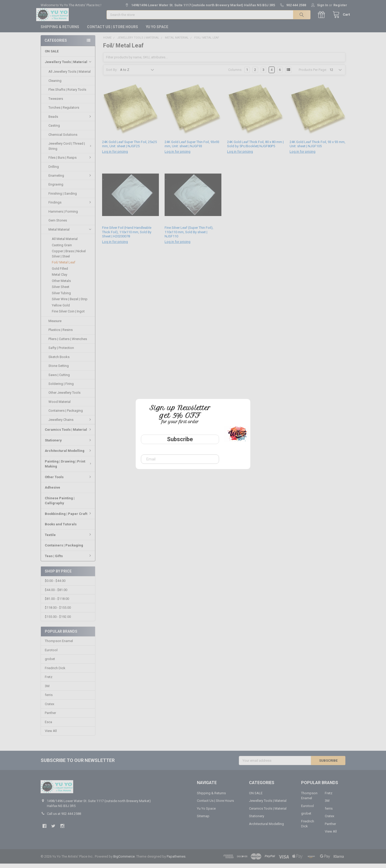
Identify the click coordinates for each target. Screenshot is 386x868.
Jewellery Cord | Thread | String (70, 150)
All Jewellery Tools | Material (70, 76)
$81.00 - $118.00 (57, 603)
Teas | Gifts (69, 560)
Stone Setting (59, 370)
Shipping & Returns (60, 31)
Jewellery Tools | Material (68, 66)
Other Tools (69, 481)
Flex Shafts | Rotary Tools (67, 94)
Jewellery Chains (70, 424)
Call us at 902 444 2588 (64, 818)
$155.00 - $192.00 (58, 621)
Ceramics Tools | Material (69, 434)
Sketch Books (59, 361)
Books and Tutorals (61, 528)
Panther (50, 717)
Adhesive (52, 492)
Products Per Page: (313, 74)
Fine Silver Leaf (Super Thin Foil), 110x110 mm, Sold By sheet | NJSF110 (189, 236)
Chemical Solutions (63, 139)
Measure (55, 325)
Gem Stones (58, 224)
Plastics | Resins (61, 334)
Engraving (56, 189)
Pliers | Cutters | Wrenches (68, 343)
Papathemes (176, 861)
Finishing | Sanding (63, 198)
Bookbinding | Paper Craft (69, 518)
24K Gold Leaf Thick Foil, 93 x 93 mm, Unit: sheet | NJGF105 (317, 148)
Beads (70, 121)
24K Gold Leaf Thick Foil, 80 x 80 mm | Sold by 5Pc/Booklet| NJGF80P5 (255, 148)
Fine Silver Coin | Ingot (68, 315)
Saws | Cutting (59, 379)
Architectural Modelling (69, 455)
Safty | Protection (61, 352)
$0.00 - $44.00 (55, 585)
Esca (48, 726)
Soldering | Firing (61, 388)
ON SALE (52, 55)
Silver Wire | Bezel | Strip (70, 303)
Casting (54, 130)
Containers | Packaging (66, 415)
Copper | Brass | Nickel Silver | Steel (69, 258)
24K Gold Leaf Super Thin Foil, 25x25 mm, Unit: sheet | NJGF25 (129, 148)
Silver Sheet (61, 291)
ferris (49, 699)
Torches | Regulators (64, 112)
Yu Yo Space (157, 31)
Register (340, 5)
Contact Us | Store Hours (113, 31)
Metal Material (70, 234)
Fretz (49, 681)
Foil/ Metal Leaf (64, 266)
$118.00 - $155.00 (58, 612)
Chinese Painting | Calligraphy (60, 505)
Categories (56, 45)
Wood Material (60, 406)
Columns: (235, 74)
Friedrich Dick (55, 672)
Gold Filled (60, 273)
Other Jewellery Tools (64, 397)
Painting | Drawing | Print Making (69, 468)
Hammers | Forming (63, 216)
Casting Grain (62, 249)
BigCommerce (124, 861)
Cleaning (55, 85)
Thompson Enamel (59, 645)
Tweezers (56, 103)
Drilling (54, 171)
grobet (50, 663)
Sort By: (112, 74)
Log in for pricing (115, 156)
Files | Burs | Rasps (70, 162)
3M (47, 690)
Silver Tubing (61, 297)
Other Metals (61, 285)
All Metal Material (65, 243)
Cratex (49, 708)
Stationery (69, 444)
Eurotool (51, 654)
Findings (70, 207)
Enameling (70, 180)
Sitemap (203, 820)
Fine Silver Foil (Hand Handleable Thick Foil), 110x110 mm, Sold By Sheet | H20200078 (127, 236)
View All (51, 735)
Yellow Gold (61, 309)
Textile (69, 539)
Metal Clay (60, 279)
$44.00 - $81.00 (56, 594)
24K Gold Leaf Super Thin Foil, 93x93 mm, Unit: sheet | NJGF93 (192, 148)
